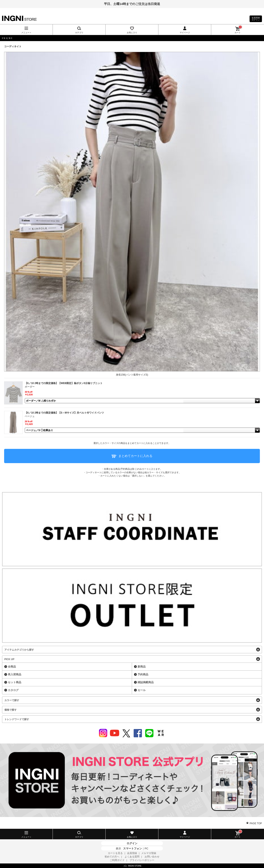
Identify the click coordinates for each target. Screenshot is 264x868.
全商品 (12, 667)
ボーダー (30, 387)
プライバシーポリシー (142, 860)
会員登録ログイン (256, 19)
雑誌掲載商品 (146, 682)
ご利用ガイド (117, 860)
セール (142, 690)
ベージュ (30, 416)
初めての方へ (112, 857)
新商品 (142, 667)
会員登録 (132, 853)
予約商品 (143, 674)
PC (146, 848)
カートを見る (115, 853)
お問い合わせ (152, 857)
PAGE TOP (256, 823)
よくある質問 (132, 857)
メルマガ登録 (149, 853)
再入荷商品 (15, 674)
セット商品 (15, 682)
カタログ (13, 690)
